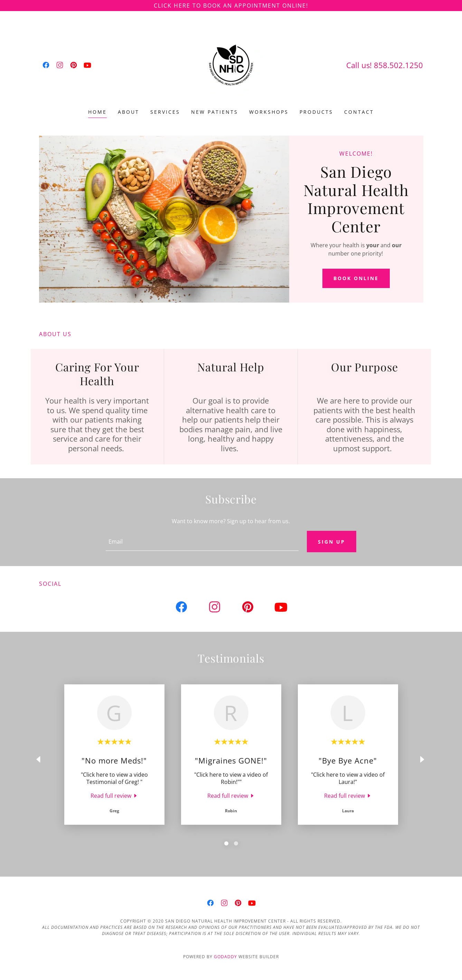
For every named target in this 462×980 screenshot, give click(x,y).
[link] (46, 65)
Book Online (356, 278)
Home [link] (97, 112)
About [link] (129, 112)
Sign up (332, 542)
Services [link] (165, 112)
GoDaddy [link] (225, 957)
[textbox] (202, 542)
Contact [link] (359, 112)
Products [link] (316, 112)
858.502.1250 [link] (398, 65)
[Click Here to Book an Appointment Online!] (231, 6)
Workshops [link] (269, 112)
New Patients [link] (215, 112)
